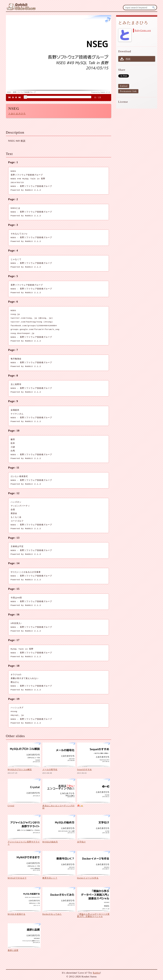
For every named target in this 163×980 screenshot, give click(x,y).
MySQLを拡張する (17, 914)
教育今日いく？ (50, 878)
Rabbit (96, 973)
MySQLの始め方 (50, 842)
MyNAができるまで (17, 878)
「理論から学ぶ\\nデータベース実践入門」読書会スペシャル (93, 915)
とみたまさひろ (17, 114)
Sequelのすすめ (84, 770)
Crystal (11, 806)
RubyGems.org (143, 30)
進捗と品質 (13, 950)
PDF (128, 59)
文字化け (81, 842)
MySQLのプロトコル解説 (20, 770)
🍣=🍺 (80, 806)
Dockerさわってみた (52, 914)
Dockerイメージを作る (88, 878)
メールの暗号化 (50, 770)
